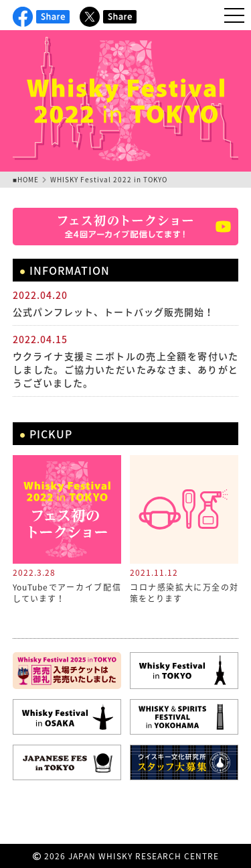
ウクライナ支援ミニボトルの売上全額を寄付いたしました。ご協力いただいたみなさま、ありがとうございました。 (126, 369)
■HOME (26, 179)
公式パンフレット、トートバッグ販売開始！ (113, 312)
